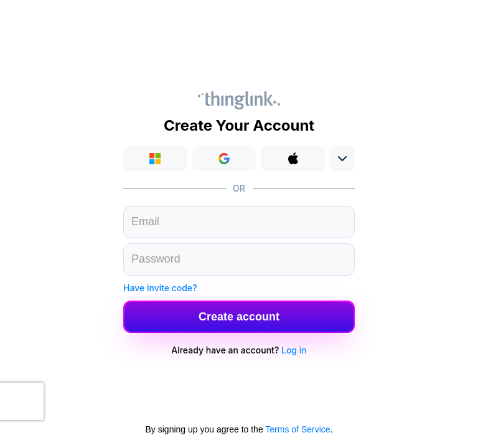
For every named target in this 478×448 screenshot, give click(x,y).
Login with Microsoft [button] (155, 159)
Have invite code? (160, 288)
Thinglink (239, 100)
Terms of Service (298, 429)
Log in (294, 350)
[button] (224, 159)
